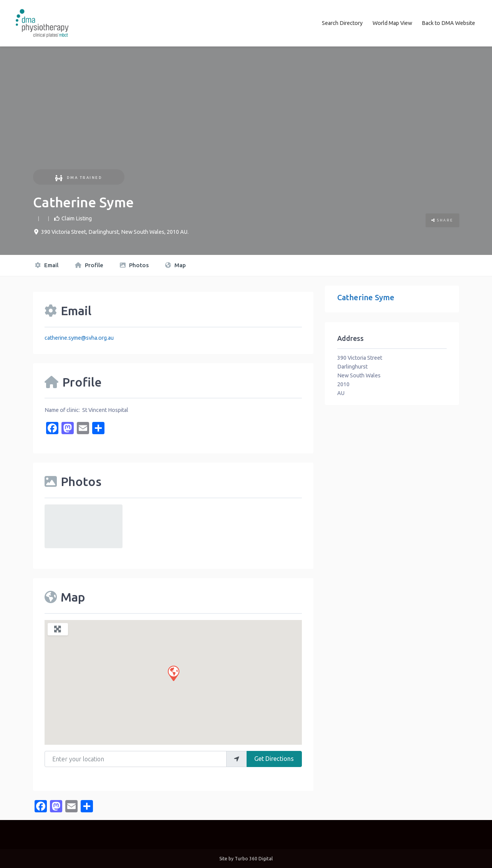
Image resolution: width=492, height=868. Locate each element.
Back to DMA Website (448, 23)
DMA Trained (79, 177)
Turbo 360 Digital (254, 858)
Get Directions (274, 758)
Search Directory (342, 23)
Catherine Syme (366, 297)
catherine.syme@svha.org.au (79, 337)
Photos (134, 265)
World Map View (392, 23)
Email (47, 265)
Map (176, 265)
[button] (173, 672)
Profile (89, 265)
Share (442, 220)
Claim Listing (77, 218)
